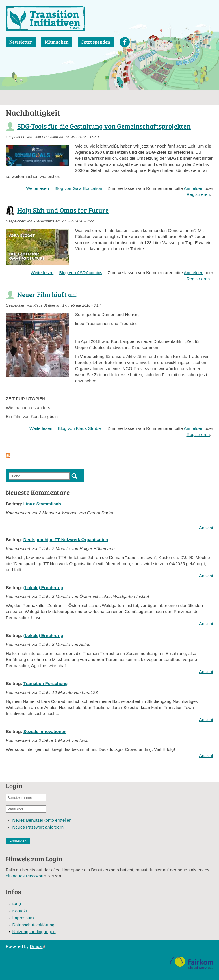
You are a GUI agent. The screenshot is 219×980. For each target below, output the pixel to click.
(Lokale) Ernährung (43, 588)
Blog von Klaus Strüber (80, 428)
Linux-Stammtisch (42, 504)
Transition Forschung (46, 683)
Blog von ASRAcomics (80, 273)
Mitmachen (57, 42)
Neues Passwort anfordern (38, 827)
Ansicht (206, 528)
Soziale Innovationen (45, 731)
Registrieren (198, 194)
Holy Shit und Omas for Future (63, 210)
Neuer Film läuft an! (48, 294)
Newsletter (21, 42)
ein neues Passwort (26, 876)
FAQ (17, 904)
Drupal (38, 946)
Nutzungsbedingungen (34, 932)
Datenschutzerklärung (34, 925)
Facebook (125, 42)
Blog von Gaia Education (78, 188)
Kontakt (20, 911)
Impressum (23, 918)
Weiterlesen (37, 188)
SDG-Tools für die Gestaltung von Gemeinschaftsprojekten (104, 126)
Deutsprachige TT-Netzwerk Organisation (66, 540)
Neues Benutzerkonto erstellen (42, 820)
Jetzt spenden (96, 42)
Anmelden (194, 188)
